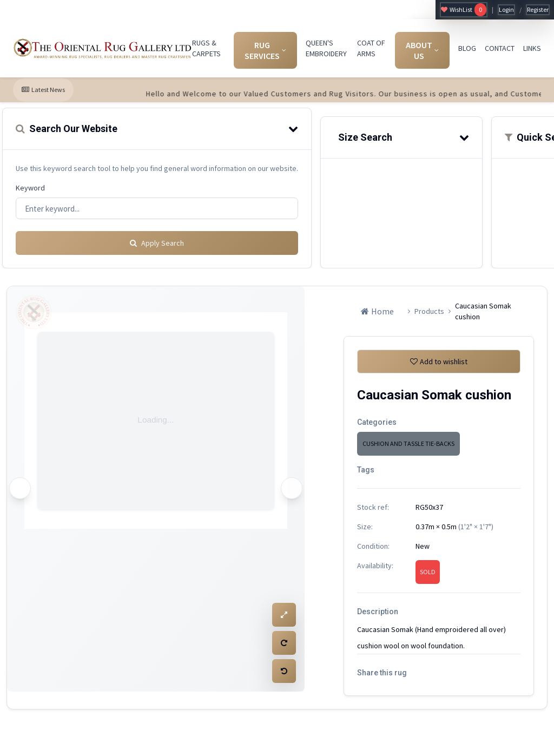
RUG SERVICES (265, 50)
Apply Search (157, 242)
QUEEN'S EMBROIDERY (326, 48)
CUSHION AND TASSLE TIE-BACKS (408, 447)
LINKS (532, 48)
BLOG (467, 48)
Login (506, 9)
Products (429, 310)
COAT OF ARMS (371, 48)
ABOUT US (422, 50)
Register (538, 9)
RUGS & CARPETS (206, 48)
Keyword (30, 188)
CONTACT (500, 48)
